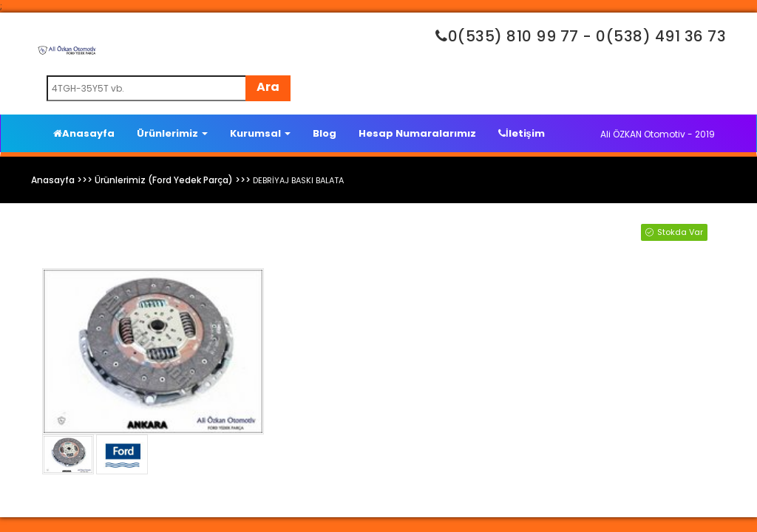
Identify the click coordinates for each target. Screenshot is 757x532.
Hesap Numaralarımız (417, 133)
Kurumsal (260, 133)
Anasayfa (84, 133)
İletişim (522, 133)
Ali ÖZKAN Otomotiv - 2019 (658, 134)
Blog (325, 133)
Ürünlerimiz (172, 133)
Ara (268, 87)
